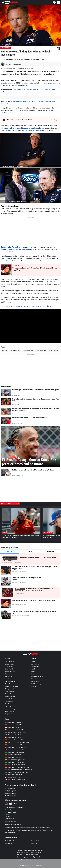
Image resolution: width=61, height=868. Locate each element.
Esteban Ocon (9, 694)
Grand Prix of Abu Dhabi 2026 (15, 780)
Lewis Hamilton (28, 350)
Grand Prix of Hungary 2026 (15, 752)
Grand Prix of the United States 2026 (17, 767)
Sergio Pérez (9, 714)
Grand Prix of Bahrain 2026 (14, 730)
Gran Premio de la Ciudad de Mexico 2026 (19, 770)
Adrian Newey (54, 350)
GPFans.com (9, 843)
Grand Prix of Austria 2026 (14, 745)
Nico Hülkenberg (10, 709)
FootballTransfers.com (12, 841)
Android (19, 855)
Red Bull (5, 350)
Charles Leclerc (9, 664)
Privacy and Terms (28, 850)
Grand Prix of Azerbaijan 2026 (15, 762)
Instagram (39, 852)
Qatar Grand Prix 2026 (13, 777)
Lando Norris (9, 667)
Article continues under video (30, 97)
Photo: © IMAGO (5, 44)
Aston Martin (35, 664)
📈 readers (20, 589)
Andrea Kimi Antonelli (11, 686)
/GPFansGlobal (10, 796)
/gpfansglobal (10, 788)
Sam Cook (9, 64)
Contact (41, 850)
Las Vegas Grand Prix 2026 (14, 775)
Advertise (20, 852)
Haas (33, 674)
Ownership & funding (35, 857)
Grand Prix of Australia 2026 (15, 722)
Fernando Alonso (10, 696)
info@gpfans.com (10, 821)
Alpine (33, 662)
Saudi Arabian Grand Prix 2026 (15, 732)
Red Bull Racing (36, 684)
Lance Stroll (8, 699)
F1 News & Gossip (5, 48)
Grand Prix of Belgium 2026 (14, 750)
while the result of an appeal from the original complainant (23, 128)
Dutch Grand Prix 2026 (13, 755)
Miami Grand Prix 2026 (13, 735)
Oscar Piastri (9, 669)
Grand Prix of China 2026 (14, 725)
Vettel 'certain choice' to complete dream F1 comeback (31, 306)
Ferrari (33, 671)
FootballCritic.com (37, 841)
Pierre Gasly (9, 674)
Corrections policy (22, 857)
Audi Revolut (35, 667)
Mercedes (34, 679)
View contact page (10, 832)
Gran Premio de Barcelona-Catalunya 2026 (19, 742)
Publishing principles (32, 855)
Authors (20, 850)
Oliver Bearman (10, 691)
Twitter (33, 852)
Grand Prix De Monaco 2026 (15, 740)
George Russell (9, 689)
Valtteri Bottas (9, 711)
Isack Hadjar (9, 676)
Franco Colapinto (10, 671)
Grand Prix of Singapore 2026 (15, 765)
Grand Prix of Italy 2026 (13, 757)
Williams (34, 686)
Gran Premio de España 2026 (15, 760)
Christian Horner (41, 350)
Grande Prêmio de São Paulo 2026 (16, 772)
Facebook (27, 852)
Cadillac (34, 669)
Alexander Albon (10, 681)
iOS (24, 855)
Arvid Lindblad (9, 704)
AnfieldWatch (35, 843)
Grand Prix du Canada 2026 (14, 737)
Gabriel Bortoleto (10, 706)
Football (29, 552)
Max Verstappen (15, 350)
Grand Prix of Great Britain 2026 (16, 747)
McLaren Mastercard (38, 676)
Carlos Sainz (9, 684)
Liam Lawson (9, 701)
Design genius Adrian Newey (12, 247)
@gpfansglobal (10, 791)
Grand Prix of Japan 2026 (14, 727)
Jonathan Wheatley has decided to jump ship (18, 249)
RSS (36, 850)
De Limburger (6, 258)
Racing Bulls (35, 681)
